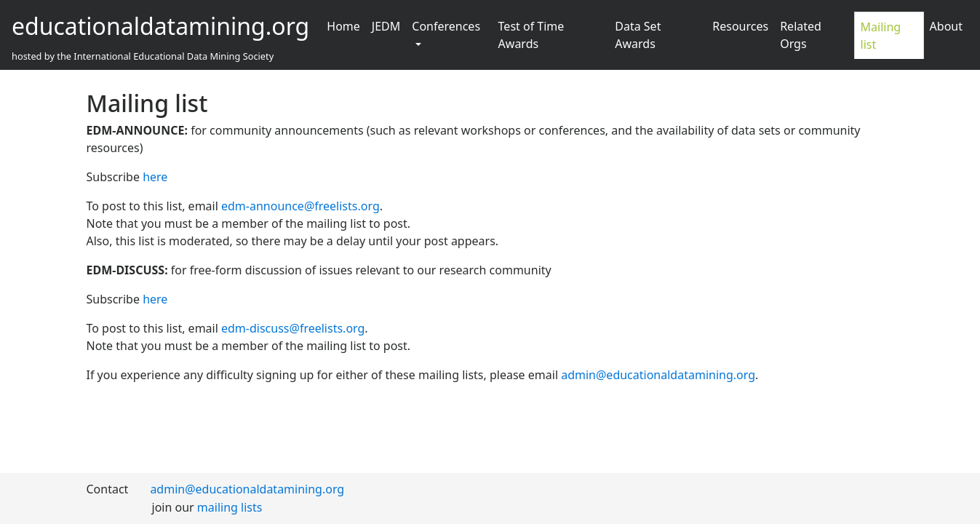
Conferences (446, 26)
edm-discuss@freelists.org (293, 328)
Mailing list (881, 36)
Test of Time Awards (531, 35)
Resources (740, 26)
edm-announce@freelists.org (300, 206)
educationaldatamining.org (160, 26)
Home (343, 26)
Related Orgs (801, 35)
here (155, 177)
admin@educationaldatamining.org (658, 375)
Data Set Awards (638, 35)
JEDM (386, 26)
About (946, 26)
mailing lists (230, 507)
